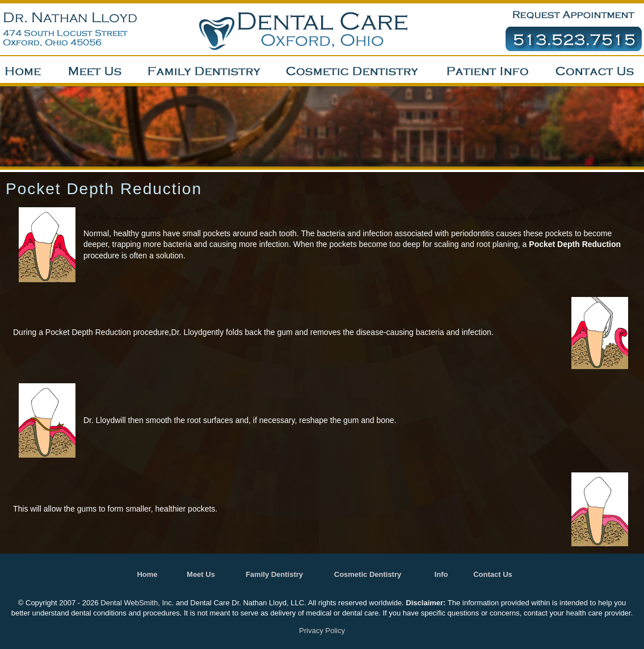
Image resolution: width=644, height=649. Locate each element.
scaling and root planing (476, 244)
